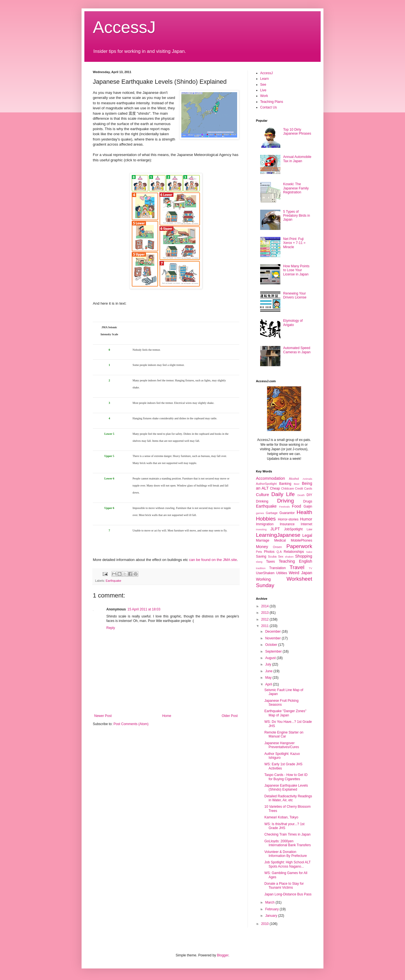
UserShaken (265, 573)
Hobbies (266, 519)
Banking (285, 484)
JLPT (275, 529)
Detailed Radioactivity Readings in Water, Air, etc (288, 798)
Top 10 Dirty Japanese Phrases (297, 132)
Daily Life (283, 494)
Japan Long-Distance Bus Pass (288, 894)
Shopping (304, 556)
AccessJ (124, 27)
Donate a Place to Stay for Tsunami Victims (284, 886)
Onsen (277, 547)
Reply (111, 628)
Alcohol (294, 479)
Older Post (230, 716)
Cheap (275, 488)
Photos (269, 552)
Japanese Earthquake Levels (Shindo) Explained (286, 787)
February (272, 909)
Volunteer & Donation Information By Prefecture (286, 854)
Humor (306, 519)
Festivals (284, 507)
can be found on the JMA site (213, 560)
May (269, 678)
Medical (280, 540)
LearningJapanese (278, 535)
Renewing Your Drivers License (295, 295)
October (272, 645)
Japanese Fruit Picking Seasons (281, 703)
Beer (297, 484)
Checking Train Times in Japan (287, 834)
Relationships (294, 552)
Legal (307, 535)
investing (261, 529)
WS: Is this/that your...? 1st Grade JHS (284, 826)
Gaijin (308, 506)
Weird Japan (301, 573)
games (260, 513)
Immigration (265, 524)
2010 (265, 924)
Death (301, 495)
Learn (265, 79)
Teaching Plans (272, 102)
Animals (307, 479)
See (263, 85)
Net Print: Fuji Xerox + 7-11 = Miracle (294, 243)
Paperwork (299, 546)
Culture (262, 495)
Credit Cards (304, 488)
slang (259, 562)
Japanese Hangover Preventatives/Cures (282, 745)
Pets (259, 552)
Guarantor (287, 513)
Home (167, 716)
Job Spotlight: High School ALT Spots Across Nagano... (287, 864)
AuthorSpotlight (266, 484)
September (274, 651)
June (269, 671)
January (272, 916)
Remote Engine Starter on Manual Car (284, 734)
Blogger (223, 955)
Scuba (272, 556)
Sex (281, 556)
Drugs (308, 501)
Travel (297, 567)
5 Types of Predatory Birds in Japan (297, 216)
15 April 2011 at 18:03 (144, 609)
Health (304, 512)
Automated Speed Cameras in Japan (297, 350)
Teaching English (295, 561)
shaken (289, 557)
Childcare (287, 488)
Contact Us (268, 107)
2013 (265, 613)
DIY (309, 495)
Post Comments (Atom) (131, 724)
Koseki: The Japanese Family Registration (296, 188)
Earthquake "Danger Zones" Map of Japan (285, 713)
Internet (306, 524)
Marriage (263, 540)
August (271, 658)
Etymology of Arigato (293, 323)
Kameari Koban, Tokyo (281, 817)
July (269, 664)
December (274, 632)
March (270, 902)
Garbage (272, 513)
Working (263, 579)
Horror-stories (288, 519)
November (274, 638)
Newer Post (103, 716)
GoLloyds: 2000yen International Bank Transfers (288, 843)
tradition (261, 568)
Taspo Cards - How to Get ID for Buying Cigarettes (286, 777)
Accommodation (270, 478)
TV (310, 568)
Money (262, 547)
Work (264, 96)
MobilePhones (301, 540)
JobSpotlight (293, 529)
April (269, 684)
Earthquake (113, 581)
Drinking (262, 501)
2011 (265, 626)
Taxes (270, 562)
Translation (277, 568)
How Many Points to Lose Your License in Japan (296, 270)
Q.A (279, 552)
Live (263, 90)
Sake (309, 552)
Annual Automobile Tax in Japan (297, 159)
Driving (285, 501)
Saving (261, 556)
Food (297, 506)
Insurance (287, 524)
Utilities (282, 573)
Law (309, 529)
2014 (265, 606)
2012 (265, 619)
